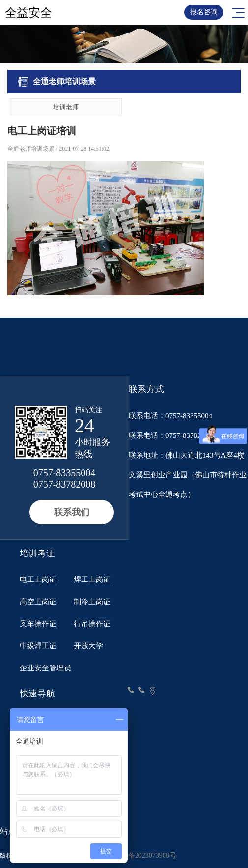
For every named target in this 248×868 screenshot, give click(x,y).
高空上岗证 (38, 602)
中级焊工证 (38, 646)
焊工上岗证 (92, 579)
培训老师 (66, 107)
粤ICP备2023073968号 (143, 855)
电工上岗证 (38, 579)
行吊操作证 (92, 624)
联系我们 (72, 512)
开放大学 (88, 646)
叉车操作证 (38, 624)
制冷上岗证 (92, 602)
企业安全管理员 (45, 668)
